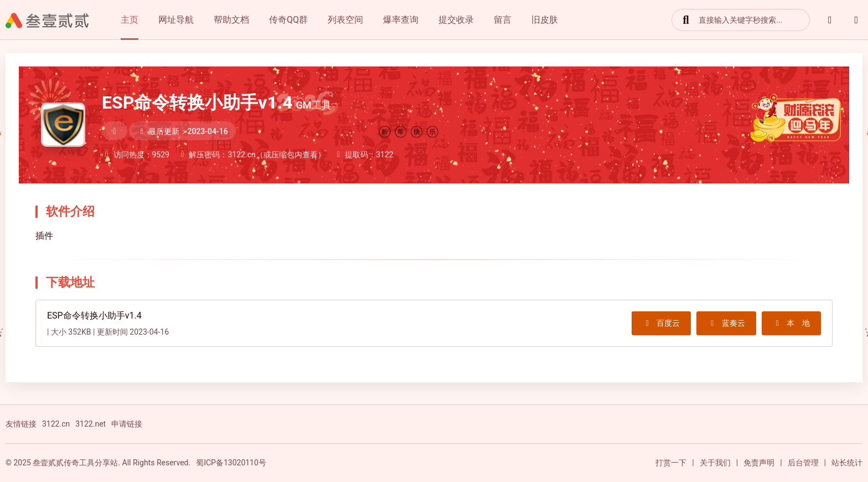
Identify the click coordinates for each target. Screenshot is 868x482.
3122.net (91, 424)
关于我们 (715, 463)
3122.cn (56, 424)
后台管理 (803, 463)
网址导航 (176, 20)
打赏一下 (671, 463)
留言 (503, 20)
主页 (130, 20)
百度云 (662, 323)
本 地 (792, 323)
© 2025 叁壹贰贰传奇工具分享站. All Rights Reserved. (98, 463)
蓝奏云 (726, 323)
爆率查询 (401, 20)
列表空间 (345, 20)
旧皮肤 (545, 20)
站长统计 (847, 463)
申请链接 (127, 424)
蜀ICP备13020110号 (231, 463)
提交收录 (456, 20)
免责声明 (759, 463)
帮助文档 (231, 20)
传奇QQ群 (288, 20)
